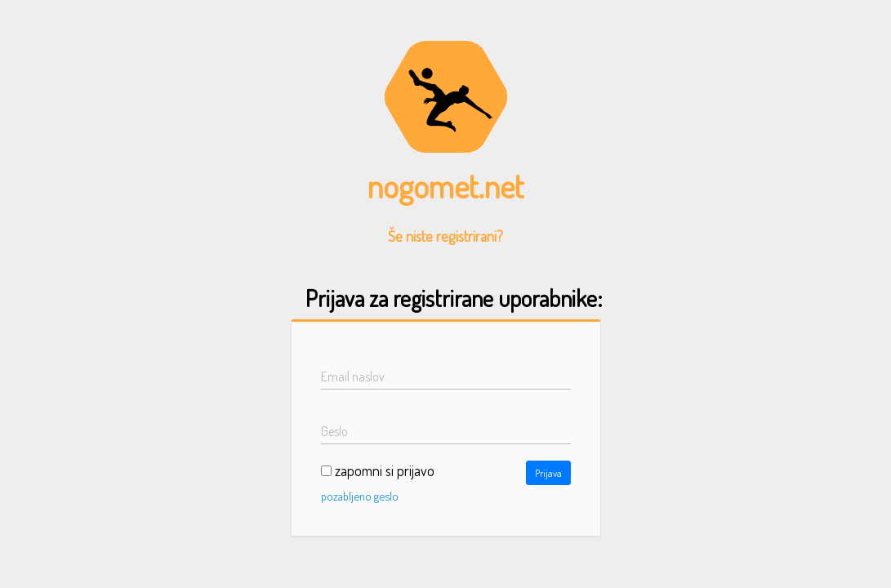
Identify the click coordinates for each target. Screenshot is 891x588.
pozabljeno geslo (360, 496)
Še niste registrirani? (445, 236)
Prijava (548, 473)
